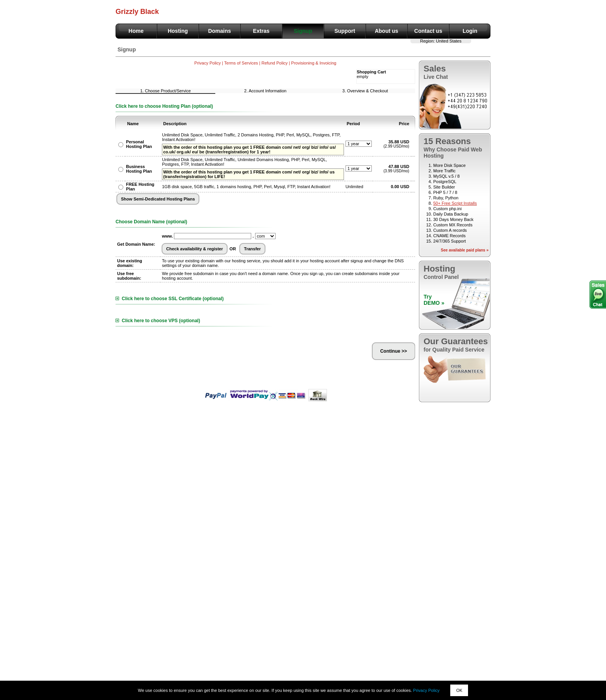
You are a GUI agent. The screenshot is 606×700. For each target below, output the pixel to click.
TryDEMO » (434, 300)
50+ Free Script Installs (455, 203)
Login (470, 31)
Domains (219, 31)
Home (136, 31)
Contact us (428, 31)
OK (459, 690)
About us (387, 31)
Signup (303, 31)
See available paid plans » (465, 250)
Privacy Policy (426, 690)
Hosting (178, 31)
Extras (261, 31)
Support (345, 31)
